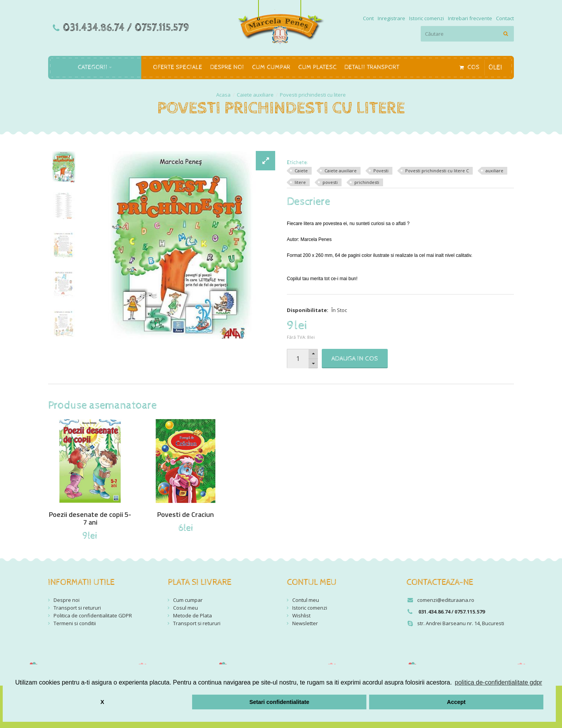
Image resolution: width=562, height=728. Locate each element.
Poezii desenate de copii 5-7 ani (90, 518)
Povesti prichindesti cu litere (313, 95)
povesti (330, 182)
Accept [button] (456, 702)
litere (300, 182)
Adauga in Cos (355, 359)
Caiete (301, 171)
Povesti (381, 171)
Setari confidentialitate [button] (279, 702)
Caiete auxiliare (255, 95)
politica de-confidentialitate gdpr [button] (499, 682)
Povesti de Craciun (186, 515)
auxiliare (494, 171)
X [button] (102, 702)
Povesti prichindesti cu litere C (437, 171)
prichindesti (367, 182)
